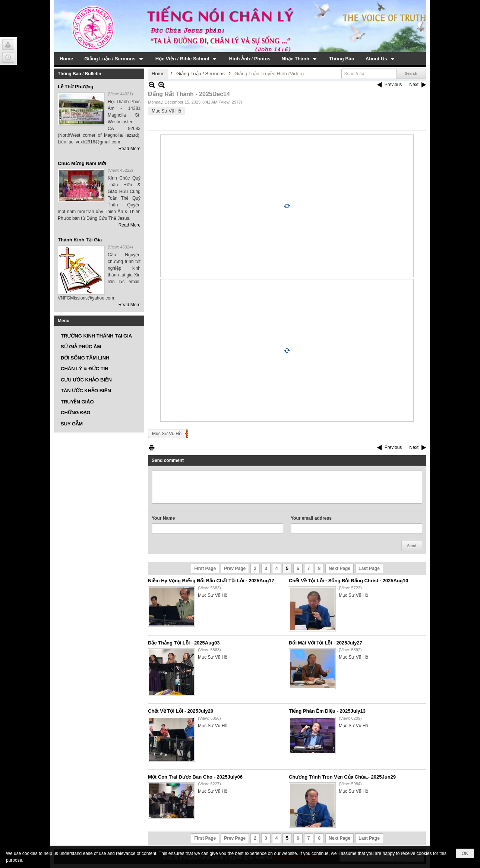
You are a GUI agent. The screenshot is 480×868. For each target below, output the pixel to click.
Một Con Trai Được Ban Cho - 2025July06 (195, 777)
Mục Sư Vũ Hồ (166, 111)
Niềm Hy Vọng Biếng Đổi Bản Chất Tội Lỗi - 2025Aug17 (211, 581)
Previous (393, 85)
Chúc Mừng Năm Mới (82, 163)
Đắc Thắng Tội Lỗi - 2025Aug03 (184, 643)
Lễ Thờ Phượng (76, 87)
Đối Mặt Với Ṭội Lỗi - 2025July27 (326, 643)
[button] (114, 58)
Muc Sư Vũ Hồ (167, 434)
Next (414, 85)
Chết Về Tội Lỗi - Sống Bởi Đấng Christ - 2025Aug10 (348, 581)
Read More (130, 149)
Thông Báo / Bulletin (80, 74)
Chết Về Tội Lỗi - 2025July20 (181, 711)
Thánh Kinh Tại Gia (80, 240)
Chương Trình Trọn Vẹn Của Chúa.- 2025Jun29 (342, 777)
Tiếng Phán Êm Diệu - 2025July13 (327, 711)
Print (152, 448)
